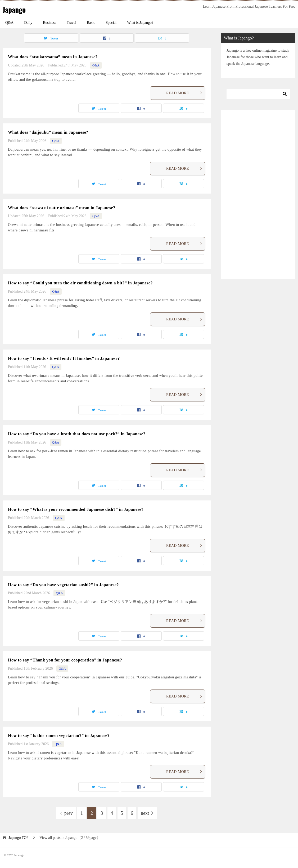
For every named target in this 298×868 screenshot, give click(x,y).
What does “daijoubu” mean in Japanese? (48, 132)
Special (111, 23)
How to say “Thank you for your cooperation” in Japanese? (65, 660)
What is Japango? (140, 23)
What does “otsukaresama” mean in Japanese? (53, 57)
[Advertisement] (258, 195)
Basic (91, 23)
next (145, 813)
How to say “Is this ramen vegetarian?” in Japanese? (59, 735)
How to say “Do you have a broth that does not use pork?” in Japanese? (77, 434)
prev (69, 813)
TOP (19, 838)
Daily (28, 23)
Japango (16, 9)
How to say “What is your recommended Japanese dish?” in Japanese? (76, 509)
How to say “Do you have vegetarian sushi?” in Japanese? (63, 585)
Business (49, 23)
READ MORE (184, 93)
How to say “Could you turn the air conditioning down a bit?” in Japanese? (80, 283)
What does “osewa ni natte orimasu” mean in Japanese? (62, 208)
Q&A (9, 23)
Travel (71, 23)
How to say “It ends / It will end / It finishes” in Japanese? (64, 358)
